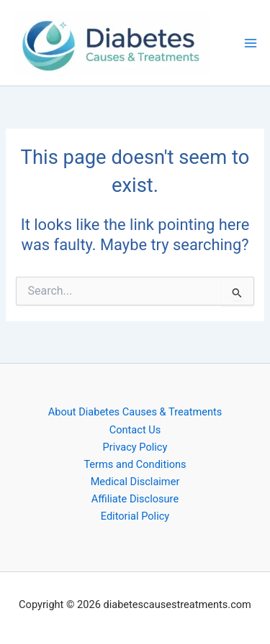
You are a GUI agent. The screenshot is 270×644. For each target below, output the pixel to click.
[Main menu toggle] (251, 43)
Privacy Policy (135, 447)
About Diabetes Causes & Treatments (135, 412)
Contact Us (135, 430)
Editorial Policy (135, 516)
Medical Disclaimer (135, 482)
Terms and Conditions (135, 464)
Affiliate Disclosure (135, 499)
